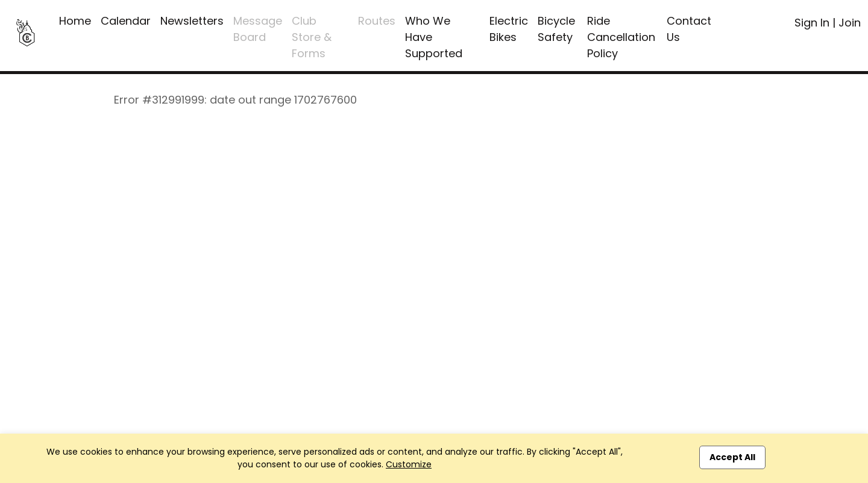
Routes (377, 21)
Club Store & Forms (312, 37)
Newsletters (192, 21)
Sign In (812, 23)
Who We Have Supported (434, 37)
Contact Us (689, 29)
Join (850, 23)
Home (75, 21)
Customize (409, 464)
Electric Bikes (509, 29)
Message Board (258, 29)
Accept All (732, 457)
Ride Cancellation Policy (621, 37)
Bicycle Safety (556, 29)
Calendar (126, 21)
